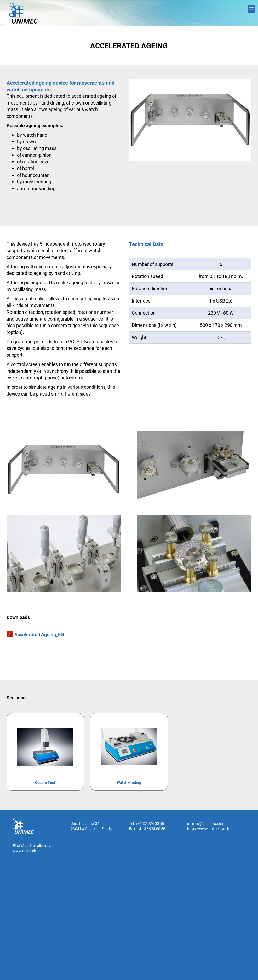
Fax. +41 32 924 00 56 (147, 829)
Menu (251, 9)
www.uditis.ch (24, 851)
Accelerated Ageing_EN (39, 634)
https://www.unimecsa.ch (208, 829)
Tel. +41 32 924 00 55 (147, 823)
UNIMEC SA (24, 13)
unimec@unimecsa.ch (205, 823)
